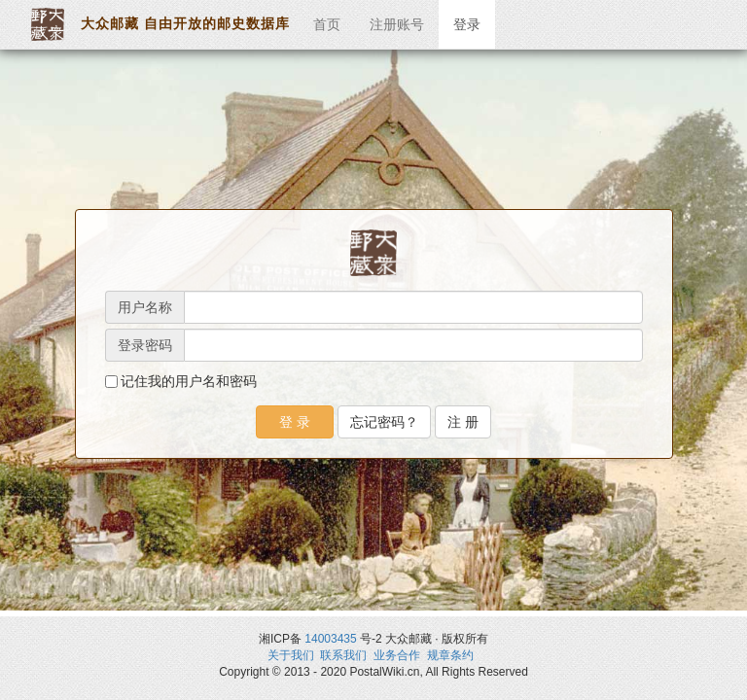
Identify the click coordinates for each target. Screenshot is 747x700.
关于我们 (291, 655)
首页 (327, 24)
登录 (467, 24)
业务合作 (397, 655)
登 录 (295, 422)
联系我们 (343, 655)
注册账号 (397, 24)
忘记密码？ (384, 422)
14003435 (330, 639)
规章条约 (450, 655)
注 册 (463, 422)
